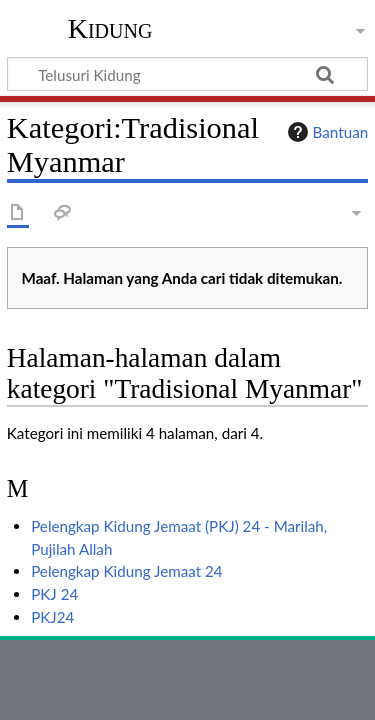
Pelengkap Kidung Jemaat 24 (126, 571)
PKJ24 (52, 617)
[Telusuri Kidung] (187, 74)
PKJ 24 (54, 594)
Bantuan (326, 132)
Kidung (110, 29)
